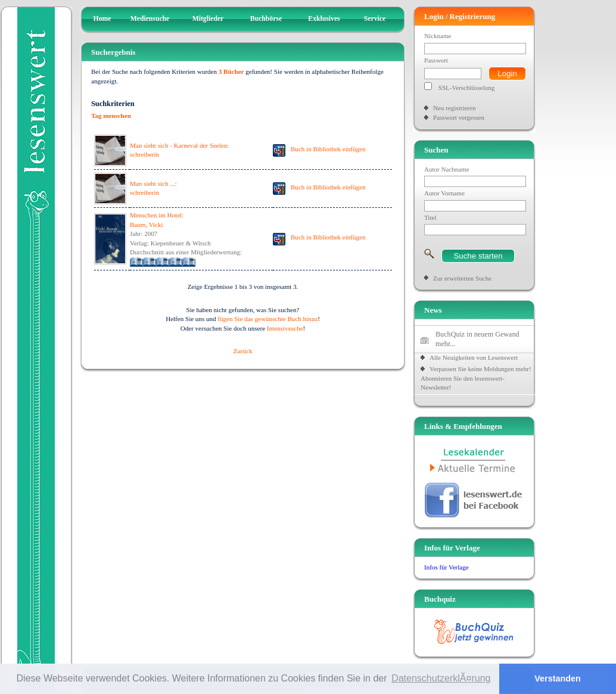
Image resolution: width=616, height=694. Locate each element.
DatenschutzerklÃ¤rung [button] (441, 678)
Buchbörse (266, 19)
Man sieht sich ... (152, 183)
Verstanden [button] (558, 679)
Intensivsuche (285, 328)
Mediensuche (150, 19)
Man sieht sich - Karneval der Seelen (178, 145)
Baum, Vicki (147, 225)
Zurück (243, 351)
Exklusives (324, 19)
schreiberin (144, 154)
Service (375, 19)
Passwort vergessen (459, 117)
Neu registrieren (454, 108)
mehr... (445, 344)
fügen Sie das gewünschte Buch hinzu (267, 319)
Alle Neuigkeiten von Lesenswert (474, 357)
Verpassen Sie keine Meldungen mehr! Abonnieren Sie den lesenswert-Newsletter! (476, 378)
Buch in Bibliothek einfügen (328, 149)
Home (102, 19)
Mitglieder (208, 19)
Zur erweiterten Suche (462, 278)
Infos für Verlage (447, 567)
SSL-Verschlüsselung (467, 88)
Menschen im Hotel (156, 215)
